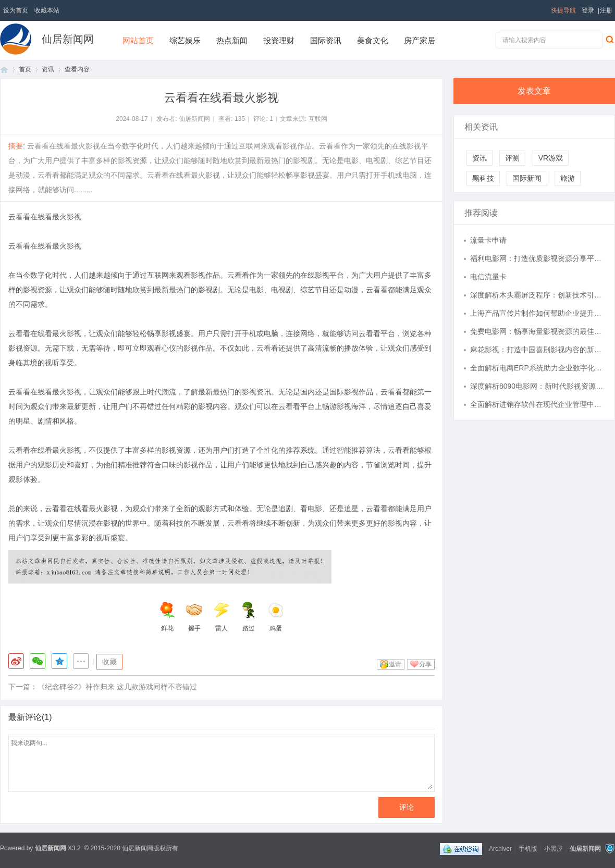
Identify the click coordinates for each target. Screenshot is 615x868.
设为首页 (16, 10)
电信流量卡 (488, 277)
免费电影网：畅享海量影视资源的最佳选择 (537, 331)
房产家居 (420, 40)
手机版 (528, 848)
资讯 (48, 69)
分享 (425, 664)
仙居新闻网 (68, 39)
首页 (4, 70)
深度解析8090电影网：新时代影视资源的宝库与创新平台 (537, 386)
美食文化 (373, 40)
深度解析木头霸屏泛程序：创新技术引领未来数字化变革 (537, 295)
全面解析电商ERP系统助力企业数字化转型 (537, 368)
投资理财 (279, 40)
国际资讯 (326, 40)
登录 (588, 10)
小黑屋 (554, 848)
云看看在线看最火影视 (45, 217)
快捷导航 (563, 10)
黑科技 (483, 178)
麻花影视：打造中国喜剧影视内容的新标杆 (537, 350)
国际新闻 (527, 178)
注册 (606, 10)
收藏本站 (47, 10)
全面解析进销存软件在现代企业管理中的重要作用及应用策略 (537, 404)
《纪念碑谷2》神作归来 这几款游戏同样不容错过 (117, 687)
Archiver (500, 848)
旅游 (568, 178)
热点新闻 (232, 40)
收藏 (109, 662)
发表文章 (534, 91)
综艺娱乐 (185, 40)
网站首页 (138, 40)
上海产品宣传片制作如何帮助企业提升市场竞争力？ (537, 313)
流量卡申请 (488, 240)
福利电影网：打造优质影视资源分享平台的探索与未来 (537, 258)
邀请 (395, 664)
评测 (512, 158)
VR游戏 (551, 158)
